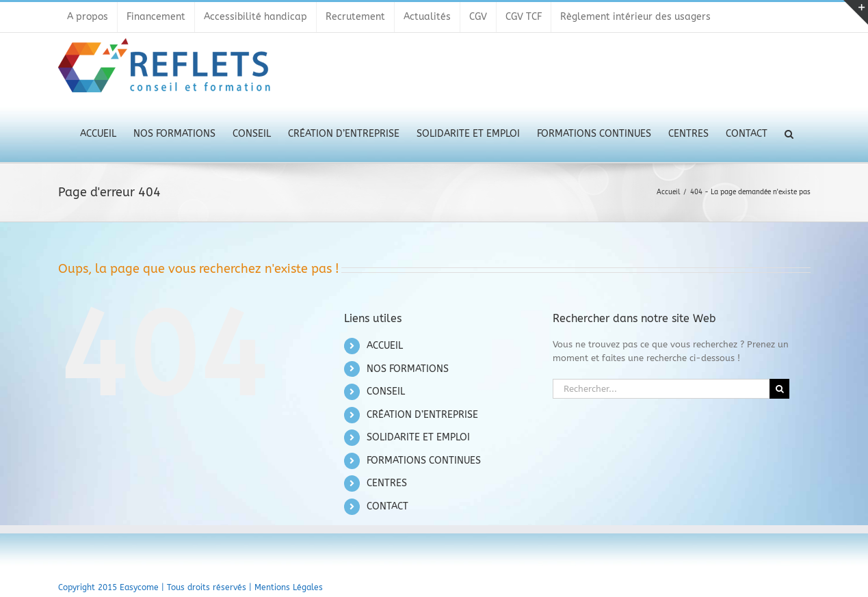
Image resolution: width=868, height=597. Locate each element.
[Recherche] (779, 389)
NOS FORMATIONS (408, 369)
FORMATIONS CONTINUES (424, 461)
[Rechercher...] (661, 389)
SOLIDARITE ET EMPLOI (418, 437)
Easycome (139, 587)
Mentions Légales (289, 587)
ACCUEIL (385, 346)
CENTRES (387, 483)
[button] (789, 133)
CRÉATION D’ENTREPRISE (422, 415)
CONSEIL (386, 392)
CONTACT (387, 506)
